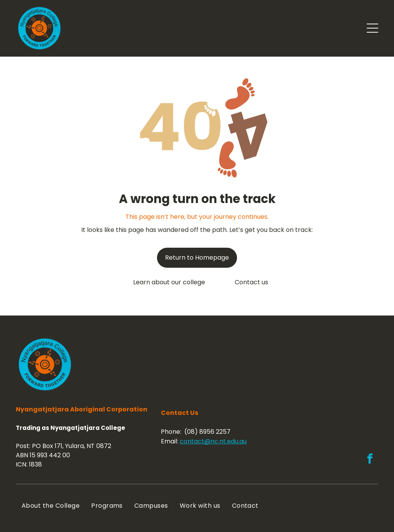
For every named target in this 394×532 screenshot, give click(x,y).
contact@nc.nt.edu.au (213, 441)
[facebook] (370, 460)
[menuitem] (51, 506)
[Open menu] (372, 28)
